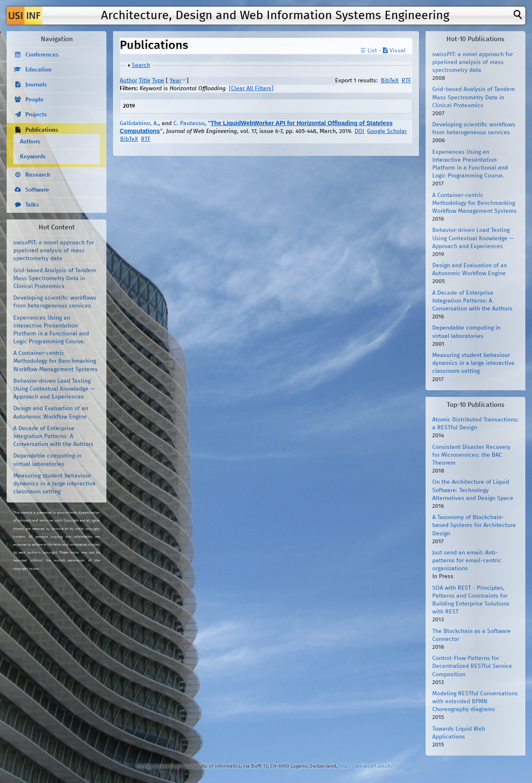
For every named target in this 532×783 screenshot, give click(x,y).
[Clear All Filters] (251, 89)
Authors (30, 142)
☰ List (369, 51)
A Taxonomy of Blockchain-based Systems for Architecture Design (474, 525)
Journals (36, 85)
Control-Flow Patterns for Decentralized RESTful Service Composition (472, 666)
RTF (406, 81)
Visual (394, 51)
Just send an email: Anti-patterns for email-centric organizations (467, 561)
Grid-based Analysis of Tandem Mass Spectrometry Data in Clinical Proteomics (55, 278)
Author (128, 81)
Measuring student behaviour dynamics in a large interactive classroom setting (54, 484)
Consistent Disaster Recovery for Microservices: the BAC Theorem (471, 455)
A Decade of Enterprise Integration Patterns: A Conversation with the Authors (53, 436)
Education (38, 70)
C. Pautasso (189, 123)
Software (37, 190)
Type (158, 81)
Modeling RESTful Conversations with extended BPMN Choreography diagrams (475, 702)
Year (175, 81)
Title (145, 81)
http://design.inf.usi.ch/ (366, 766)
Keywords (33, 157)
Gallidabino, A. (139, 123)
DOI (359, 131)
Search (141, 65)
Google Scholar (387, 131)
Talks (32, 205)
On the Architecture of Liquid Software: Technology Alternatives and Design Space (473, 490)
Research (38, 175)
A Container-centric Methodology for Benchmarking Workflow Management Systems (55, 361)
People (34, 100)
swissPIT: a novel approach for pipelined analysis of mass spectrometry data (54, 251)
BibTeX (390, 81)
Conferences (42, 55)
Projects (36, 115)
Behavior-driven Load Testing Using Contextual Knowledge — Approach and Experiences (54, 389)
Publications (42, 130)
